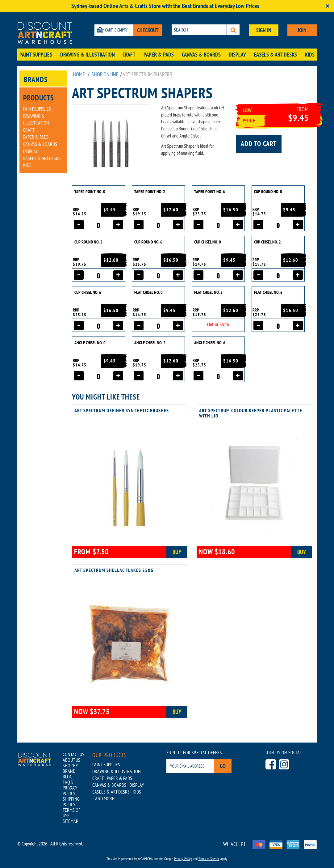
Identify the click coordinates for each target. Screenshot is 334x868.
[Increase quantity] (118, 225)
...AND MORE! (104, 798)
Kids (310, 55)
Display (237, 55)
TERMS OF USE (72, 813)
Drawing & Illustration (88, 55)
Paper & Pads (159, 55)
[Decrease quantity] (79, 225)
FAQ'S (68, 782)
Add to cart (259, 144)
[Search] (233, 30)
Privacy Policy (183, 859)
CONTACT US (73, 754)
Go (223, 766)
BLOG (67, 777)
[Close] (328, 6)
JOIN (302, 30)
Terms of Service (209, 859)
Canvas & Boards (201, 55)
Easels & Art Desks (275, 55)
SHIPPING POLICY (71, 802)
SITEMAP (70, 821)
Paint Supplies (36, 55)
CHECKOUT (148, 30)
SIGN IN (264, 30)
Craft (129, 55)
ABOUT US (71, 760)
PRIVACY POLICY (70, 790)
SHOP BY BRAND (70, 768)
